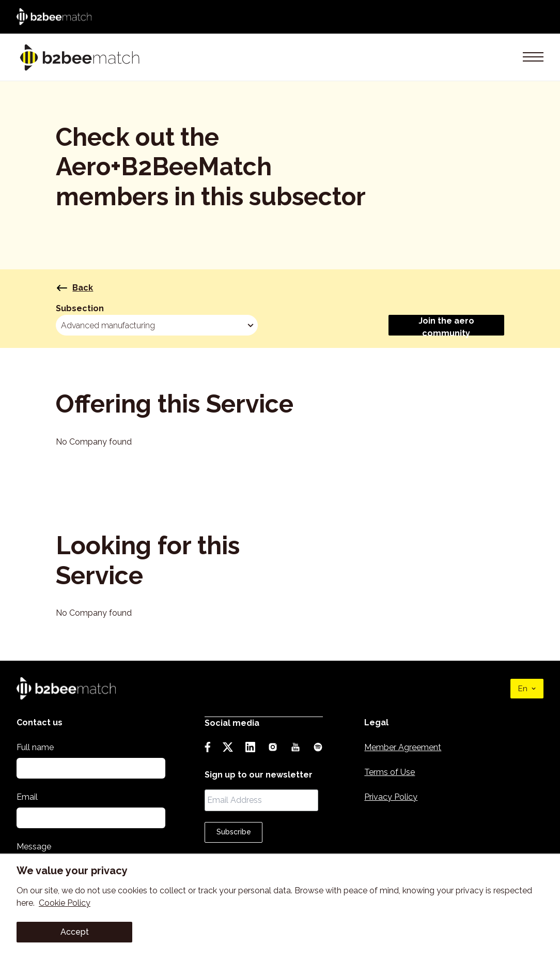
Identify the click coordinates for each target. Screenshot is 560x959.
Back (74, 288)
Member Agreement (406, 747)
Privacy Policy (394, 797)
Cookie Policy (65, 903)
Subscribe (236, 831)
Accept (75, 932)
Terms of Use (393, 772)
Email (27, 797)
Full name (35, 747)
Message (34, 847)
